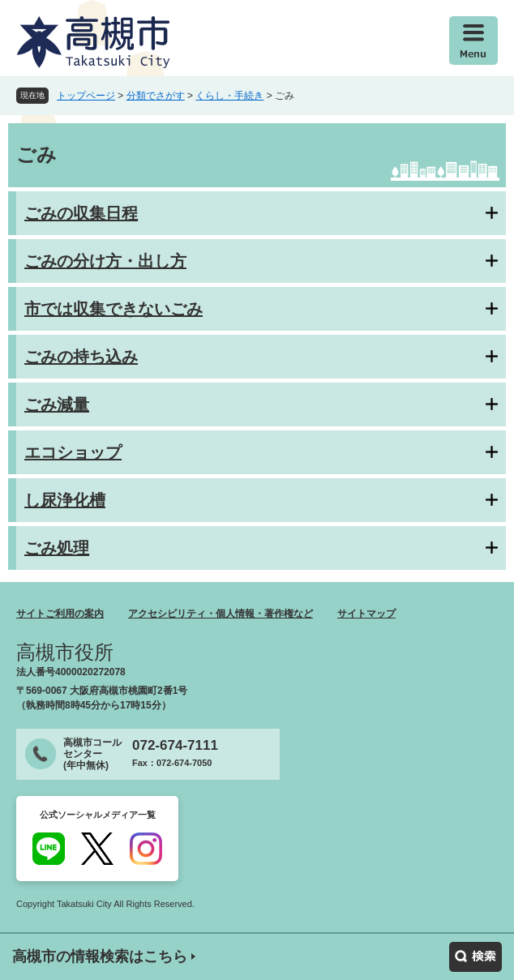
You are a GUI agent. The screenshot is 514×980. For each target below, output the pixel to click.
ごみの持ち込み (81, 357)
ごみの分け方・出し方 (105, 261)
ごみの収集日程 (81, 213)
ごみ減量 (57, 404)
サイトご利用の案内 (60, 614)
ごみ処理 (57, 548)
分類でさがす (156, 96)
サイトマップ (366, 614)
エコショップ (73, 452)
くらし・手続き (229, 96)
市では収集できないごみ (114, 309)
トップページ (86, 96)
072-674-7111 (175, 745)
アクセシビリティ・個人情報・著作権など (221, 614)
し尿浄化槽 (65, 500)
